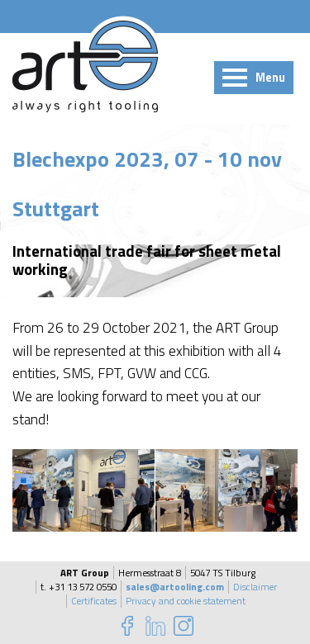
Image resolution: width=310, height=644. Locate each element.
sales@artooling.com (175, 587)
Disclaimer (255, 587)
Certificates (94, 601)
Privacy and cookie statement (186, 601)
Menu (270, 78)
